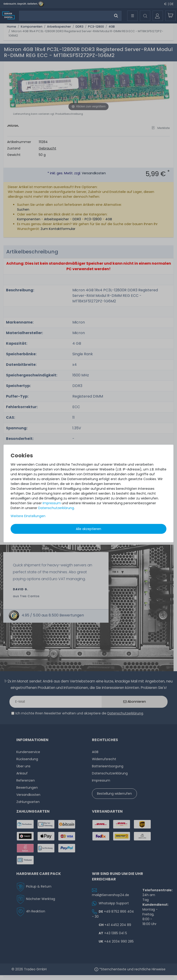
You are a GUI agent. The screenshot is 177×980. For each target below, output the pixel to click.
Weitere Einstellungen (28, 516)
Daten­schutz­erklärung (56, 508)
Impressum (52, 503)
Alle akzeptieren (88, 529)
